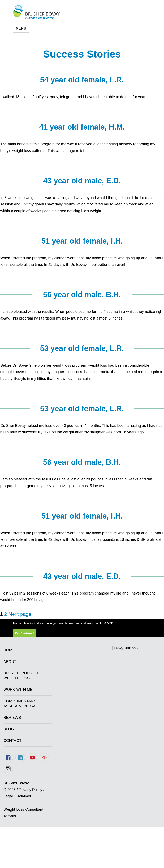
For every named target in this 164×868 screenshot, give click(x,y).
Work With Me (18, 690)
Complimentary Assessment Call (22, 704)
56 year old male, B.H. (82, 295)
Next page (20, 614)
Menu (21, 28)
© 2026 (10, 790)
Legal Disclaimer (17, 796)
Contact (13, 741)
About (10, 662)
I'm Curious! (24, 633)
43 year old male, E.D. (82, 181)
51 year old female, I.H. (82, 241)
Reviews (12, 718)
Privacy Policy (31, 790)
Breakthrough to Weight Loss (23, 676)
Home (9, 650)
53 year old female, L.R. (82, 348)
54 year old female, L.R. (82, 80)
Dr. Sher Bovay (36, 12)
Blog (9, 729)
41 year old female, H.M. (82, 127)
